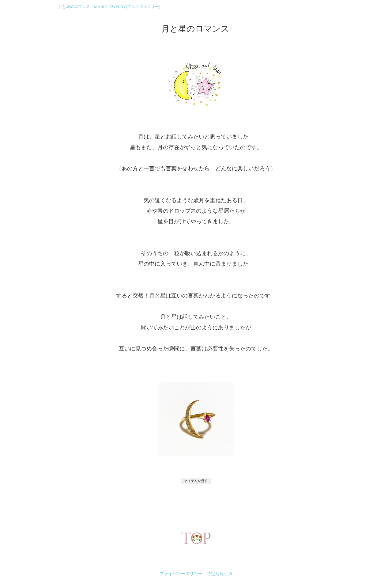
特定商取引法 (220, 574)
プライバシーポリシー (181, 574)
